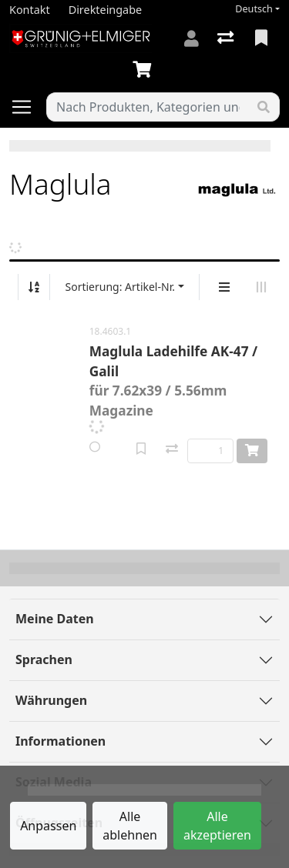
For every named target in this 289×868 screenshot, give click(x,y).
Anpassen (48, 826)
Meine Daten (55, 619)
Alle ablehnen (130, 826)
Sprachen (44, 659)
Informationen (60, 741)
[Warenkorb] (145, 70)
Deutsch (254, 9)
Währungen (51, 700)
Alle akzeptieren (217, 826)
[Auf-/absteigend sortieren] (34, 287)
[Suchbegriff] (148, 107)
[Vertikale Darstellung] (224, 287)
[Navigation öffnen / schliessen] (28, 107)
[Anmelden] (192, 38)
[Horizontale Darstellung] (261, 287)
